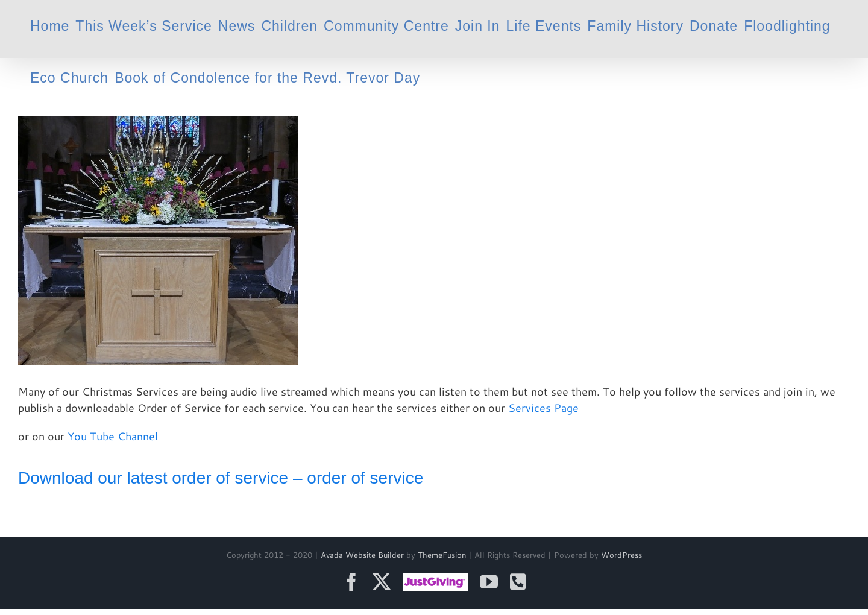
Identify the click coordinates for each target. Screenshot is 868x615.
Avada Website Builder (362, 555)
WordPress (621, 555)
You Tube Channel (113, 436)
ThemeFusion (442, 555)
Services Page (543, 408)
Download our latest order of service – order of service (221, 478)
